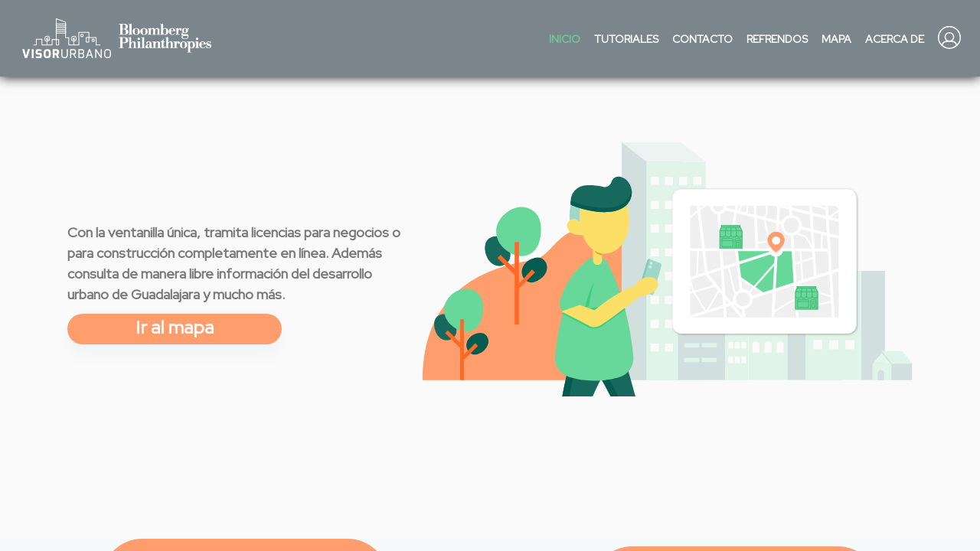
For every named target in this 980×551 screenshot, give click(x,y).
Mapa (836, 39)
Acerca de (895, 39)
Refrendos (777, 39)
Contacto (702, 39)
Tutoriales (626, 39)
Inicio (565, 39)
